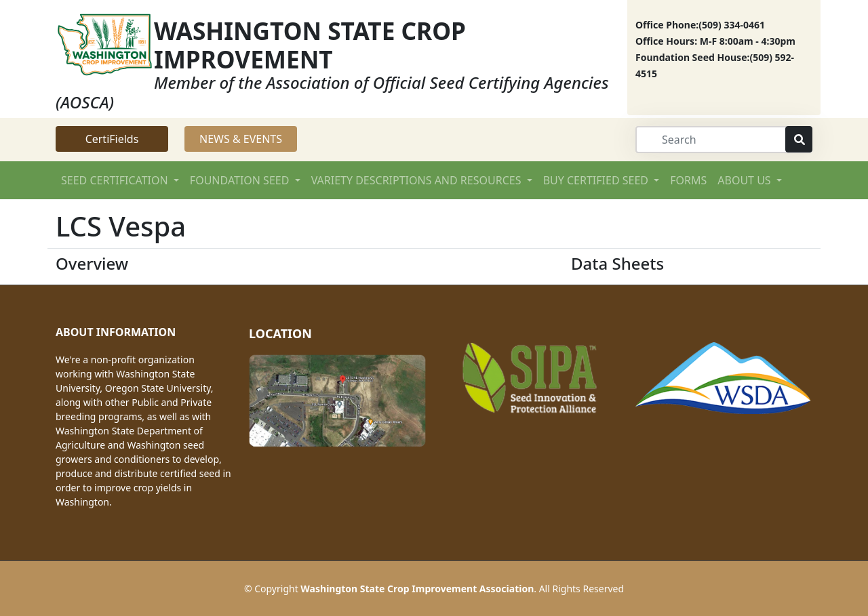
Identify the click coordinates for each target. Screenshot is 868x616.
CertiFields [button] (112, 139)
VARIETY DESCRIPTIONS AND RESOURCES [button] (418, 180)
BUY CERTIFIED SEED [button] (597, 180)
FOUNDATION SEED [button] (241, 180)
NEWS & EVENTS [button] (241, 139)
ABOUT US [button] (746, 180)
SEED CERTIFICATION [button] (116, 180)
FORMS (688, 180)
